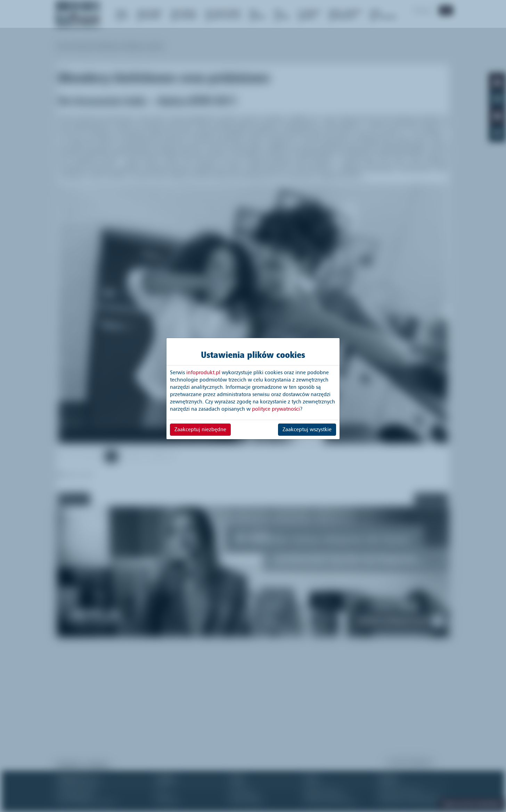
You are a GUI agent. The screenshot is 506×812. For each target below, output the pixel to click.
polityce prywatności (276, 409)
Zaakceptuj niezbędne (200, 429)
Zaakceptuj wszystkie (307, 429)
